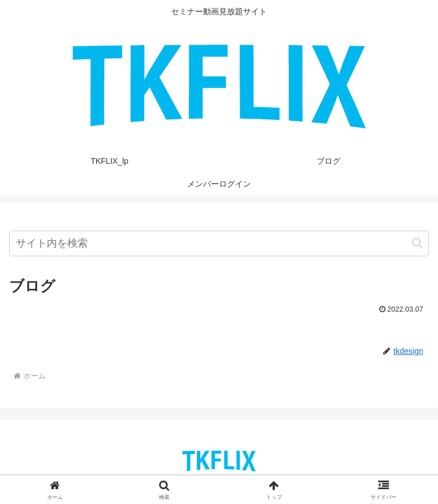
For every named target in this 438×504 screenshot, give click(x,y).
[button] (417, 243)
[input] (219, 243)
